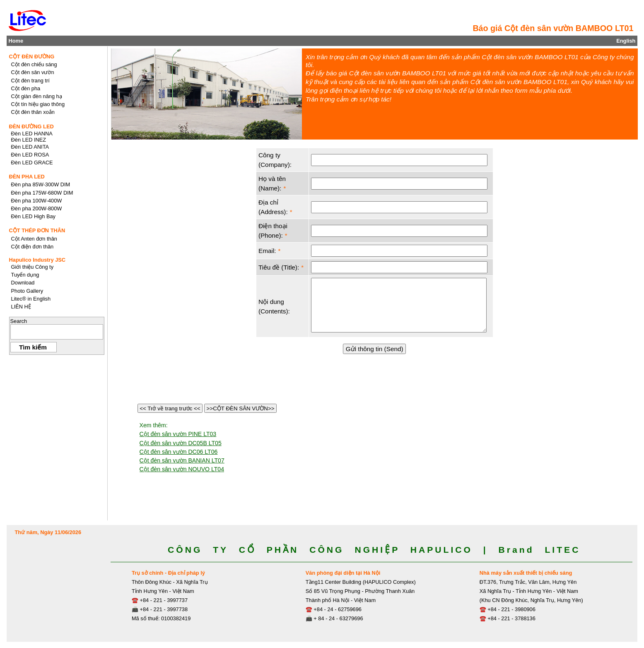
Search (19, 321)
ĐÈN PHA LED (27, 177)
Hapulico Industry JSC (37, 260)
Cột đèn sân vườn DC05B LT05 (181, 443)
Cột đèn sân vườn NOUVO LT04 (182, 469)
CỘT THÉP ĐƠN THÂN (37, 230)
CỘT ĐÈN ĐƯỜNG (32, 57)
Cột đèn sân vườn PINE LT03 (178, 434)
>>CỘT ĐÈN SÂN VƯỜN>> (240, 408)
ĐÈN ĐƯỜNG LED (31, 126)
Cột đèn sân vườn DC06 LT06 (179, 452)
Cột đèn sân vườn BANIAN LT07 (182, 460)
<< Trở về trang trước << (170, 408)
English (626, 41)
